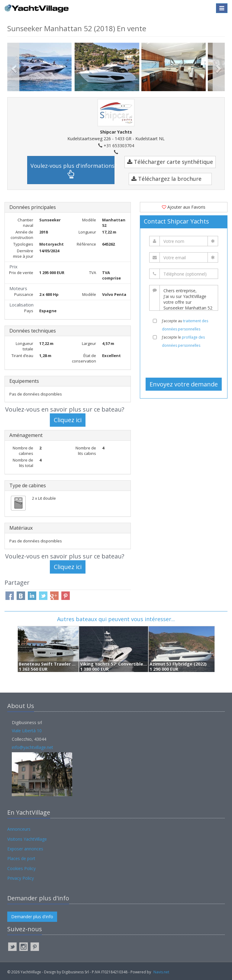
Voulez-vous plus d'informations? (72, 170)
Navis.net (161, 972)
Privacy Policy (21, 878)
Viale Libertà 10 (27, 731)
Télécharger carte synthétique (170, 162)
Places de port (21, 858)
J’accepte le (183, 341)
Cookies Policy (21, 868)
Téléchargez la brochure (166, 179)
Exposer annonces (25, 849)
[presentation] (186, 363)
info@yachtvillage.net (32, 747)
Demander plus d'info (32, 917)
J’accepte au (185, 325)
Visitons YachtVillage (27, 839)
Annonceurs (19, 829)
